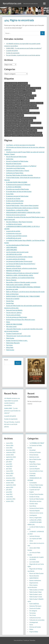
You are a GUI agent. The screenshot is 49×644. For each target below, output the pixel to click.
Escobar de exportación (13, 53)
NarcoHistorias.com (12, 3)
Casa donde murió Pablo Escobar (15, 168)
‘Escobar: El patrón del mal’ (14, 333)
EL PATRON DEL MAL (35, 487)
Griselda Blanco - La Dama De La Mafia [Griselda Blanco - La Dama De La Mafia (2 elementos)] (25, 91)
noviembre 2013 (11, 452)
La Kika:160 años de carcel (14, 238)
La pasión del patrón (12, 51)
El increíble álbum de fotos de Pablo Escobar (19, 191)
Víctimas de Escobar (35, 627)
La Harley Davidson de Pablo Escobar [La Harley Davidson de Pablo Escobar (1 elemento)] (26, 106)
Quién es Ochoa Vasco (12, 294)
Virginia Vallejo (34, 632)
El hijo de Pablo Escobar (36, 485)
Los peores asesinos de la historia (16, 259)
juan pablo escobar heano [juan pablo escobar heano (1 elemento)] (28, 103)
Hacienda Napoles (35, 511)
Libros (31, 541)
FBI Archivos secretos (35, 501)
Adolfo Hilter (10, 159)
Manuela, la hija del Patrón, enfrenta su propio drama (21, 268)
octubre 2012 (10, 483)
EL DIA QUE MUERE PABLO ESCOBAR (17, 182)
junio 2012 (9, 492)
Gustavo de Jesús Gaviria (36, 508)
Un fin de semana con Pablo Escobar (17, 317)
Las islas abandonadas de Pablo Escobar (18, 245)
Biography (32, 462)
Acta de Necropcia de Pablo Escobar (16, 157)
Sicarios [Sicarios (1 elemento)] (25, 133)
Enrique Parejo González (36, 494)
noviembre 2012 (11, 480)
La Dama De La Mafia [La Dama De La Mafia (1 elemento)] (10, 106)
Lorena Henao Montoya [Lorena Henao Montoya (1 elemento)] (11, 115)
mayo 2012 (9, 494)
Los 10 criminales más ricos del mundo (17, 252)
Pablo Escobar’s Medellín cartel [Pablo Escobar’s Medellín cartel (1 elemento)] (14, 128)
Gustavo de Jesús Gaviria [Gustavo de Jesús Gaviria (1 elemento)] (11, 93)
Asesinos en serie (34, 457)
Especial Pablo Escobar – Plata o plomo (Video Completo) (22, 205)
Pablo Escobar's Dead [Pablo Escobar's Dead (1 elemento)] (35, 123)
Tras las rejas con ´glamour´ (14, 313)
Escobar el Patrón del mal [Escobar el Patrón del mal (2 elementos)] (33, 88)
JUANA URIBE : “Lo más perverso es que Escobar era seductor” (24, 48)
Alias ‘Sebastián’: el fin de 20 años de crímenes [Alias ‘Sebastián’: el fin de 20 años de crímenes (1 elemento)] (17, 86)
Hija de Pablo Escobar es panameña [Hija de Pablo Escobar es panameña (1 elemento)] (14, 96)
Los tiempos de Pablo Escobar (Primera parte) (19, 261)
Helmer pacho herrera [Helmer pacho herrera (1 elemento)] (25, 93)
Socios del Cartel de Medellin (14, 310)
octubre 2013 (10, 455)
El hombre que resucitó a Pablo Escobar (17, 189)
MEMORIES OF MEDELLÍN (13, 271)
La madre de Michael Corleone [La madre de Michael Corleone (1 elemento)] (13, 108)
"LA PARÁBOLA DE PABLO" (37, 443)
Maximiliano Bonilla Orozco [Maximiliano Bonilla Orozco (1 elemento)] (12, 120)
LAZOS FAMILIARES (12, 247)
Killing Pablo (10, 347)
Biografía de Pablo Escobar (14, 164)
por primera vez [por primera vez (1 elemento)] (9, 130)
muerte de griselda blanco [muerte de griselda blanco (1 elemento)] (12, 123)
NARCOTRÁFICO (34, 578)
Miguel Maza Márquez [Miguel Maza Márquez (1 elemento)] (27, 120)
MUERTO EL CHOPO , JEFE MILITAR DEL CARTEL (20, 275)
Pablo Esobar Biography (13, 343)
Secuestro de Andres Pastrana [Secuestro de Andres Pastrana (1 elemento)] (13, 133)
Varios (31, 625)
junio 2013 (9, 464)
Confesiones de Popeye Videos (15, 173)
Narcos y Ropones (11, 280)
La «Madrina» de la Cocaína (14, 224)
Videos (8, 322)
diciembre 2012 (10, 478)
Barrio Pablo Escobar (35, 459)
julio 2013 (9, 462)
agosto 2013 (10, 459)
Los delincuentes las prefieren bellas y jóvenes (19, 257)
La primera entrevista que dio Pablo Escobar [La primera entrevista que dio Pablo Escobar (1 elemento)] (17, 110)
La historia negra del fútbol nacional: (17, 236)
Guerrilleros (33, 506)
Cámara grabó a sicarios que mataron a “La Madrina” (21, 166)
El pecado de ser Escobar (13, 198)
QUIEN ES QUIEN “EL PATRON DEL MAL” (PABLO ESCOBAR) (23, 296)
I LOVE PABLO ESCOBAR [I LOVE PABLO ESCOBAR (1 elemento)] (30, 96)
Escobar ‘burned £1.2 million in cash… (17, 340)
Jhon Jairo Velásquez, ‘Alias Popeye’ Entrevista (19, 222)
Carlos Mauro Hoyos (35, 464)
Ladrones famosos (35, 536)
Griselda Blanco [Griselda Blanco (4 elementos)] (9, 91)
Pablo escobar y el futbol (36, 590)
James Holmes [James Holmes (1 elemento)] (21, 98)
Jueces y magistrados (35, 518)
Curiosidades (33, 483)
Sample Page (10, 301)
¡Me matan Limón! (11, 326)
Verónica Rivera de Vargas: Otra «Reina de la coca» (21, 320)
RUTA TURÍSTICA (34, 604)
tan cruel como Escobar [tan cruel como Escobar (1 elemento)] (35, 133)
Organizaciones (34, 583)
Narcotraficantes (34, 576)
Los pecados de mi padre (36, 557)
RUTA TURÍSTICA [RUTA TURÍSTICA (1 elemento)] (33, 130)
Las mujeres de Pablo (35, 538)
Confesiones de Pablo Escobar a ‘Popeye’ (18, 171)
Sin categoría (33, 611)
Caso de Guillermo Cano (36, 471)
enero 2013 (9, 476)
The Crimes (9, 345)
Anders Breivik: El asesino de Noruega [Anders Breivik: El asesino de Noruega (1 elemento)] (15, 88)
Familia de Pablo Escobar (37, 499)
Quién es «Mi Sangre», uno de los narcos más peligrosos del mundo (25, 292)
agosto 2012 (10, 487)
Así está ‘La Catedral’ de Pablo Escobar (17, 161)
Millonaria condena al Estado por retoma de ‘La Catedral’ (22, 273)
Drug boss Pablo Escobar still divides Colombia (19, 175)
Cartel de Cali (33, 466)
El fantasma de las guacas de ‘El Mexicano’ (18, 184)
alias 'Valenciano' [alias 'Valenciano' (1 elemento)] (23, 83)
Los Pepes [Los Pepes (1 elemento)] (21, 115)
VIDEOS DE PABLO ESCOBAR (14, 324)
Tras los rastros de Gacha (13, 315)
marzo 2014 (9, 443)
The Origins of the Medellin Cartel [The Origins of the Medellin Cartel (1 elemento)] (21, 135)
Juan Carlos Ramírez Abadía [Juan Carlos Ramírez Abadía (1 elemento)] (12, 103)
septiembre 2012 (11, 485)
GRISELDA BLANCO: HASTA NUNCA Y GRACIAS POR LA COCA (23, 212)
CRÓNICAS (32, 476)
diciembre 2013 (10, 450)
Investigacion (33, 515)
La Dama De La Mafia (35, 520)
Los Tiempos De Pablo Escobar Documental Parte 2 (21, 264)
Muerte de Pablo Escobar (36, 573)
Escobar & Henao (34, 497)
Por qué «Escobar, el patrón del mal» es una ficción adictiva (23, 55)
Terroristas (32, 613)
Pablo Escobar (10, 338)
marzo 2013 (9, 471)
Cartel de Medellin (35, 469)
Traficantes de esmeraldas (37, 620)
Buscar (6, 360)
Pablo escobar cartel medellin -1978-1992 (18, 285)
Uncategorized (34, 622)
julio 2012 (9, 490)
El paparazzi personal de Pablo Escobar (17, 196)
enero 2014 (9, 448)
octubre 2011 (10, 501)
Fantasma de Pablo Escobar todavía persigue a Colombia (22, 208)
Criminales (32, 473)
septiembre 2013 (11, 457)
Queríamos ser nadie (12, 289)
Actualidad (32, 450)
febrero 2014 (10, 445)
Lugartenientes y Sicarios (13, 266)
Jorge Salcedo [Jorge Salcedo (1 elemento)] (30, 98)
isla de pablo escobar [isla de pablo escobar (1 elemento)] (11, 98)
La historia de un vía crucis (14, 233)
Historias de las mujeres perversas (16, 215)
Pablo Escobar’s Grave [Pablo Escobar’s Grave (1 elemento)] (24, 125)
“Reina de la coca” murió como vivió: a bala (18, 336)
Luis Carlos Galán (34, 562)
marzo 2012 (9, 497)
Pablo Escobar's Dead (35, 592)
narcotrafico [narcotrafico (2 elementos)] (24, 123)
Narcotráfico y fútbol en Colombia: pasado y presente (21, 282)
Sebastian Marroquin (35, 606)
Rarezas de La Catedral (13, 299)
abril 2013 (9, 469)
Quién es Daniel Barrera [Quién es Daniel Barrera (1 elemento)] (21, 130)
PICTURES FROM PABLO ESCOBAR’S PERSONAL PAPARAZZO (23, 287)
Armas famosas (34, 455)
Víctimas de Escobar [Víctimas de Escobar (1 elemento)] (37, 135)
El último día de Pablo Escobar (15, 201)
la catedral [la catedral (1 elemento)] (40, 103)
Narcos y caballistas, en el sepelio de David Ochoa (20, 278)
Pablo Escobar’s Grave (36, 597)
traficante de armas (35, 618)
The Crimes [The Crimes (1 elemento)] (8, 135)
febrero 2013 (10, 473)
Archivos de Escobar (35, 452)
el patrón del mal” (35, 490)
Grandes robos (34, 504)
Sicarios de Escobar (35, 608)
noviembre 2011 (11, 499)
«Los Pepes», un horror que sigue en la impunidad (20, 145)
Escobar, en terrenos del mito (15, 203)
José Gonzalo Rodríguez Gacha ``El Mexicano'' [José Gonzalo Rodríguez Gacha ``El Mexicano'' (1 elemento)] (17, 101)
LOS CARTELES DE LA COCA (14, 254)
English (32, 492)
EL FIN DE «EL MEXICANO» (14, 187)
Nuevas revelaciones (35, 580)
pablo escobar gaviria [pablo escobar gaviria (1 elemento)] (11, 125)
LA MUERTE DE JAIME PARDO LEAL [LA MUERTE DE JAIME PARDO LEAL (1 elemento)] (30, 108)
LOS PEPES (33, 559)
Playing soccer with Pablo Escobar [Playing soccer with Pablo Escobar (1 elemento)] (33, 128)
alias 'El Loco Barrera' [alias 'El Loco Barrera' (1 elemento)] (11, 83)
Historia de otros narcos (36, 513)
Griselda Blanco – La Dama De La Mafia (17, 210)
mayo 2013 (9, 466)
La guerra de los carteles (13, 231)
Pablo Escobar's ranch (36, 594)
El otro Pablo (10, 194)
